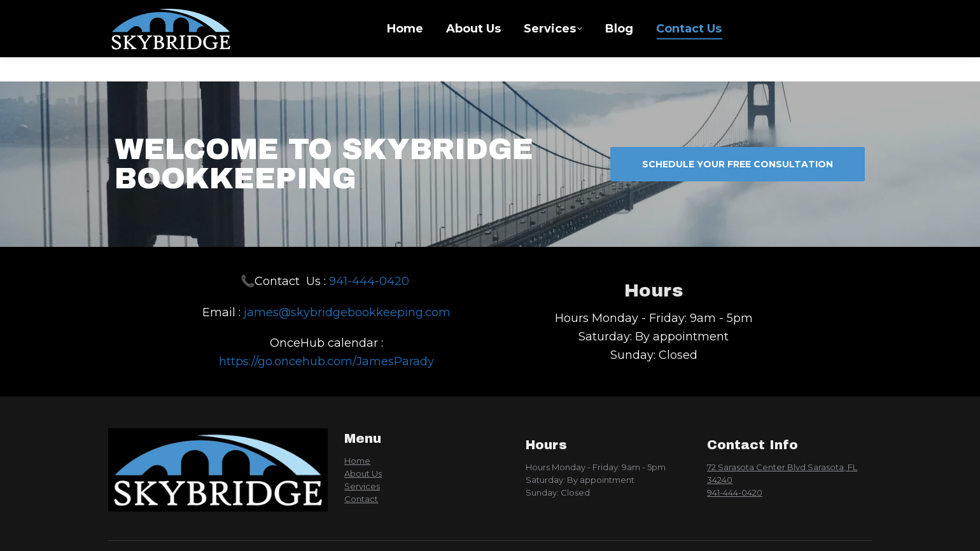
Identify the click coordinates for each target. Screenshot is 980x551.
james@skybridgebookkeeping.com (347, 312)
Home (357, 461)
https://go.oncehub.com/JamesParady (326, 361)
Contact (361, 499)
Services (362, 486)
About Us (363, 473)
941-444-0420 (371, 281)
